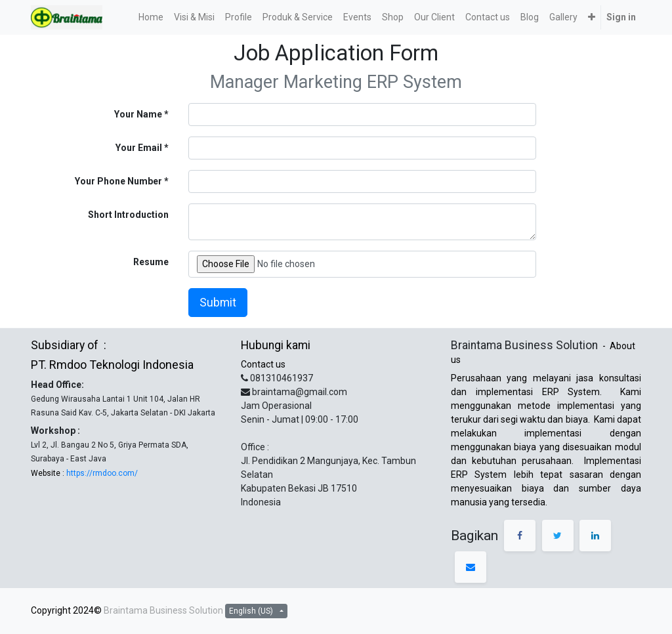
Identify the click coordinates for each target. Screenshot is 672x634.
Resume (151, 262)
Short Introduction (128, 215)
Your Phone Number (118, 181)
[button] (592, 17)
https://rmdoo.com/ (101, 473)
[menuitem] (151, 17)
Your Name (138, 114)
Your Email (139, 148)
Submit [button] (218, 303)
